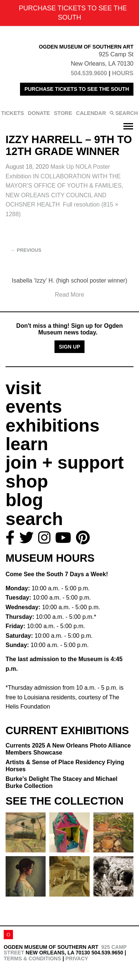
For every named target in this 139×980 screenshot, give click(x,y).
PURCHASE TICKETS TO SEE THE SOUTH (77, 89)
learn (27, 444)
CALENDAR (91, 113)
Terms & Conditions (32, 958)
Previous (26, 250)
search (34, 519)
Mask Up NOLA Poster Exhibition (64, 186)
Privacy (77, 958)
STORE (63, 113)
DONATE (39, 113)
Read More (69, 295)
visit (23, 388)
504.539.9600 (89, 73)
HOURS (123, 73)
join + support (65, 463)
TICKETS (13, 113)
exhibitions (52, 425)
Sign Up (70, 347)
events (34, 407)
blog (24, 500)
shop (27, 481)
